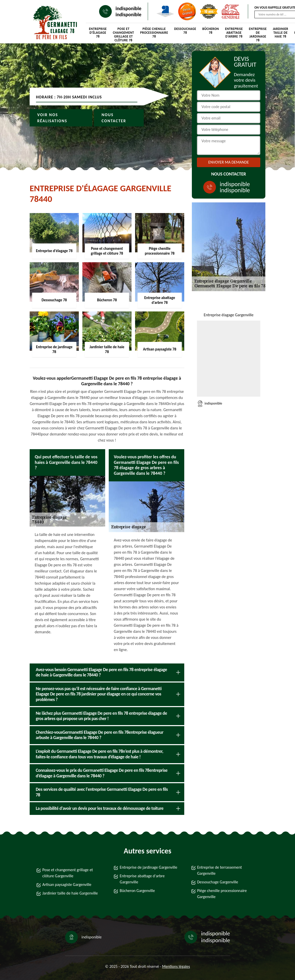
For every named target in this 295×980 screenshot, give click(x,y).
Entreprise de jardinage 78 (258, 33)
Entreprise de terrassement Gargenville (220, 870)
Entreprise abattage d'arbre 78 (234, 33)
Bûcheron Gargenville (137, 891)
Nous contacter (114, 118)
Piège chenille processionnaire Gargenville (222, 894)
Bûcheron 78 (211, 31)
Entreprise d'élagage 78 (98, 33)
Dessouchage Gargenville (218, 882)
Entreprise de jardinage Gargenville (148, 867)
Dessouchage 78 (185, 31)
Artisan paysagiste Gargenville (67, 885)
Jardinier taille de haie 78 (280, 33)
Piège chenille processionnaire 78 (154, 33)
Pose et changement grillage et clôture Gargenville (68, 873)
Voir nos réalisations (52, 118)
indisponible (128, 8)
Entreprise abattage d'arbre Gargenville (142, 879)
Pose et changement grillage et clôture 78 (123, 33)
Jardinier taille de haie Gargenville (70, 893)
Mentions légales (176, 966)
